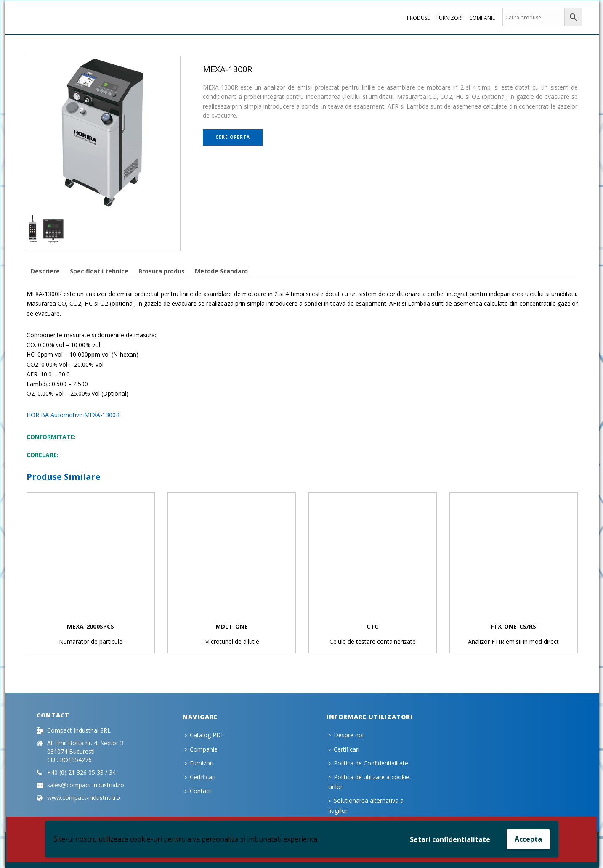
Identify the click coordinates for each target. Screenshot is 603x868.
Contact (198, 791)
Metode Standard (221, 271)
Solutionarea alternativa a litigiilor (366, 805)
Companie (482, 18)
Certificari (200, 777)
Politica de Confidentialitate (368, 763)
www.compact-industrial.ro (84, 798)
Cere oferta (233, 137)
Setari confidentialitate (450, 839)
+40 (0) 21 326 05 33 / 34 (81, 773)
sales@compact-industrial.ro (86, 785)
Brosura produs (162, 271)
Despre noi (346, 735)
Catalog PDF (205, 735)
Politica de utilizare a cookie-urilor (370, 782)
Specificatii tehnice (99, 271)
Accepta (528, 839)
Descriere (45, 271)
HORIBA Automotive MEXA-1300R (73, 415)
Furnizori (449, 18)
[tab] (45, 271)
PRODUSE (418, 18)
